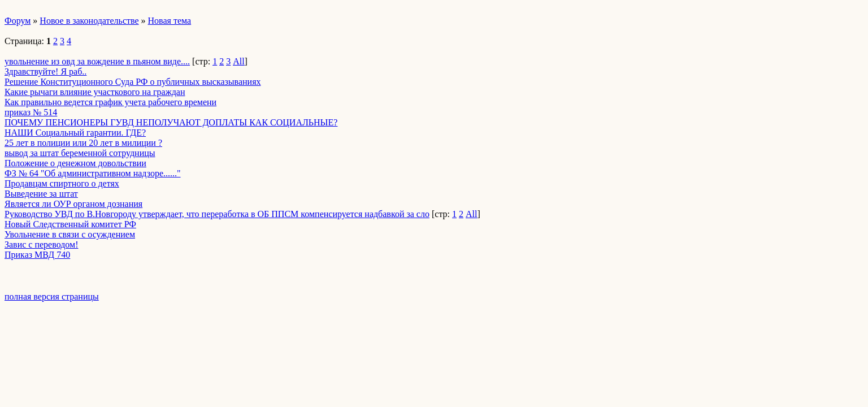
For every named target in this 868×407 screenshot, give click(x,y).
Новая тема (170, 21)
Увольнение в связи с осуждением (70, 234)
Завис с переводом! (41, 244)
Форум (18, 21)
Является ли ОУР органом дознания (73, 204)
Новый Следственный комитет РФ (70, 224)
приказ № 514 (31, 112)
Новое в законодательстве (89, 21)
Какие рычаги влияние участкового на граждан (95, 92)
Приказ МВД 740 (37, 255)
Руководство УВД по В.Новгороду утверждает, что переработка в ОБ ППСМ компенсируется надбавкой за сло (217, 214)
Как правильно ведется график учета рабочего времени (110, 102)
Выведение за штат (41, 194)
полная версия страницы (52, 296)
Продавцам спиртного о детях (62, 183)
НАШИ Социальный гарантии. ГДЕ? (75, 133)
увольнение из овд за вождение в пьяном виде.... (97, 61)
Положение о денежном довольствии (75, 163)
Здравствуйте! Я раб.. (45, 72)
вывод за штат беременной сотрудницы (80, 153)
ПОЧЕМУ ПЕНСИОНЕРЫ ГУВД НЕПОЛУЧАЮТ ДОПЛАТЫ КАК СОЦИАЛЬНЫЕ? (171, 122)
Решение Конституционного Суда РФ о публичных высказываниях (133, 82)
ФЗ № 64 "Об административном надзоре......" (93, 173)
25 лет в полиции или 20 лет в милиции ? (83, 143)
